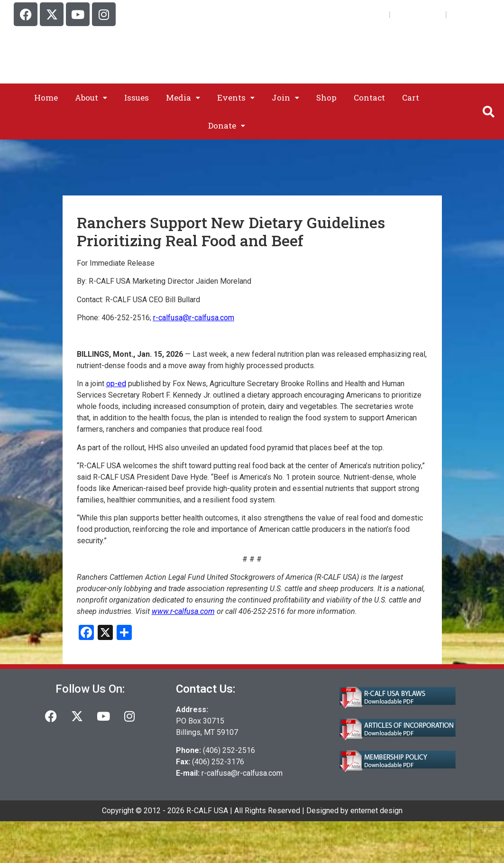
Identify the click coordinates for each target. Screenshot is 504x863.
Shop (326, 97)
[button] (91, 97)
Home (46, 97)
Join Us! (370, 14)
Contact (369, 97)
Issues (137, 97)
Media (183, 97)
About (91, 97)
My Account (418, 14)
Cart (459, 14)
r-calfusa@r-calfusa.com (242, 773)
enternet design (376, 811)
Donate (227, 125)
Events (236, 97)
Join (285, 97)
